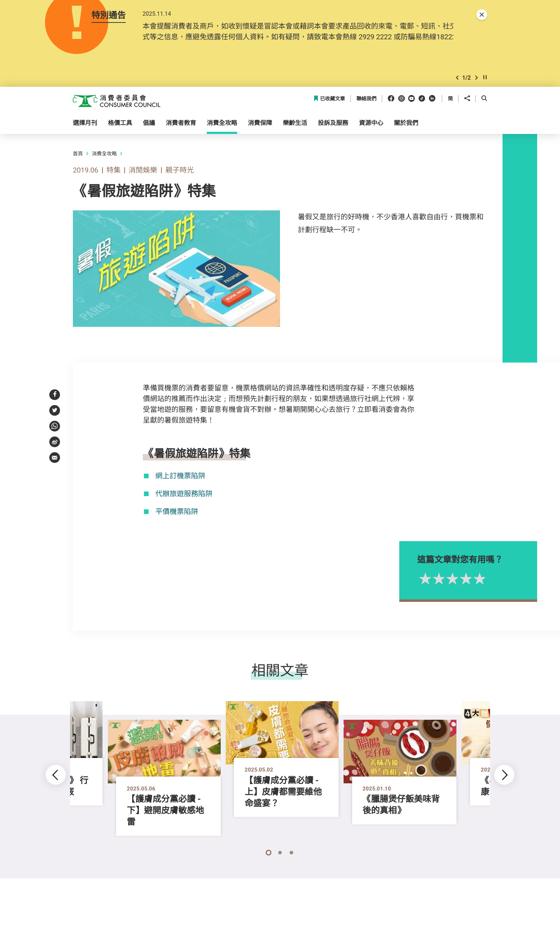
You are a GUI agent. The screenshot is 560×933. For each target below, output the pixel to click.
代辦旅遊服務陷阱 (184, 507)
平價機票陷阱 (177, 525)
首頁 (78, 167)
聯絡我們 (366, 112)
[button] (457, 91)
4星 (480, 592)
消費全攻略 (104, 167)
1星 (439, 592)
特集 (114, 183)
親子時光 (180, 183)
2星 (452, 592)
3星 (466, 592)
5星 (493, 592)
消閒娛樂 (143, 183)
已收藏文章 (329, 112)
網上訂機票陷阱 (180, 489)
